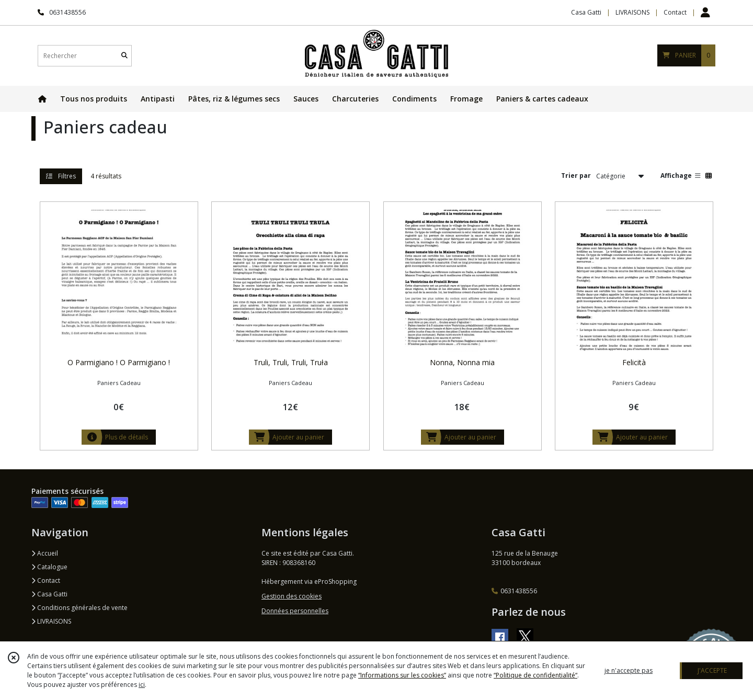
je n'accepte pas (629, 670)
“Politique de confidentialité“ (535, 675)
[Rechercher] (124, 56)
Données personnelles (295, 611)
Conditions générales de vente (79, 608)
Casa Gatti (49, 594)
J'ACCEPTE (712, 670)
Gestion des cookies (292, 596)
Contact (675, 12)
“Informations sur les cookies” (402, 675)
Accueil (45, 553)
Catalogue (49, 567)
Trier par (576, 176)
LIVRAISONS (51, 621)
